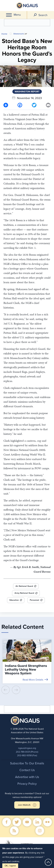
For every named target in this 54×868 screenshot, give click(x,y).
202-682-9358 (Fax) (27, 755)
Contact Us (27, 770)
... (25, 34)
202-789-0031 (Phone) (27, 752)
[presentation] (6, 690)
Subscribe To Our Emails (27, 763)
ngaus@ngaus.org (27, 748)
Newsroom (19, 34)
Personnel (34, 600)
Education (14, 600)
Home (4, 34)
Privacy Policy (27, 784)
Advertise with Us (27, 777)
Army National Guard (24, 593)
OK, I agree (10, 866)
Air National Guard (24, 586)
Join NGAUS (24, 805)
